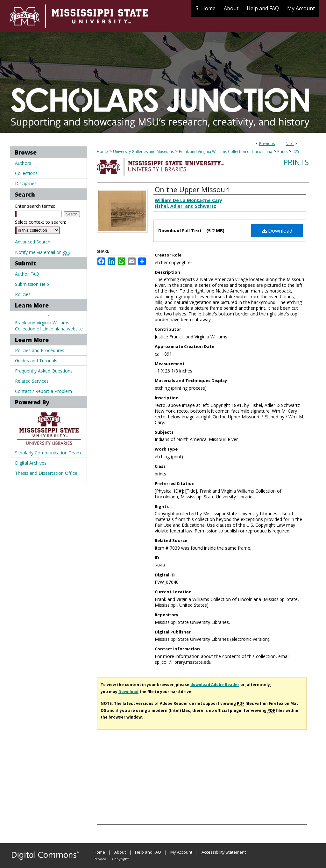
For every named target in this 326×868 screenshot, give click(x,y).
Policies (23, 294)
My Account (181, 852)
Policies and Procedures (40, 350)
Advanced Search (33, 242)
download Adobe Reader (215, 685)
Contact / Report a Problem (43, 391)
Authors (23, 163)
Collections (26, 173)
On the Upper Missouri (192, 189)
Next (290, 144)
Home (102, 152)
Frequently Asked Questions (44, 371)
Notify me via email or (43, 252)
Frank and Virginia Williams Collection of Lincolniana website (49, 326)
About (120, 852)
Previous (267, 144)
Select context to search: (40, 222)
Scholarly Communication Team (48, 453)
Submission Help (32, 284)
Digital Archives (31, 463)
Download (277, 231)
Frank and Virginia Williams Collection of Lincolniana (226, 152)
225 (296, 152)
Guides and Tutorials (36, 361)
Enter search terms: (35, 206)
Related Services (32, 381)
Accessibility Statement (224, 852)
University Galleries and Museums (143, 152)
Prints (282, 152)
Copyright (120, 859)
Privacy (100, 859)
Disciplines (26, 183)
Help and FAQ (148, 852)
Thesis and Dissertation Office (46, 473)
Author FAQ (27, 274)
